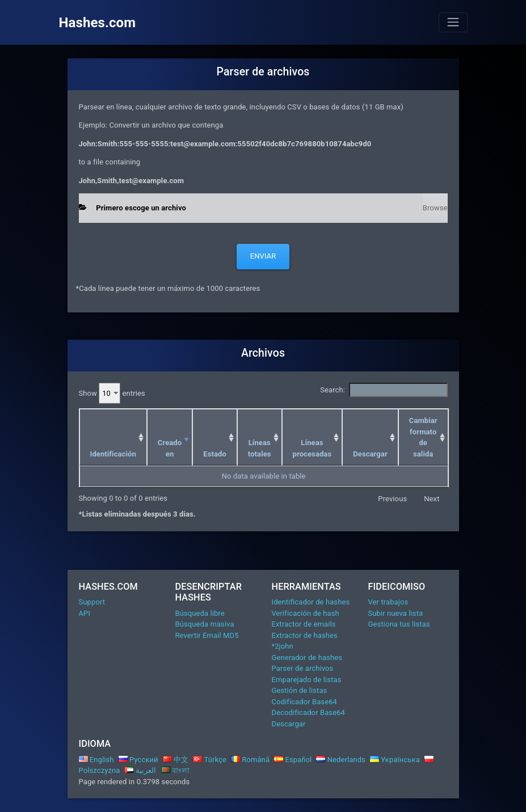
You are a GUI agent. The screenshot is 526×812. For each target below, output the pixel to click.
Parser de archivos (303, 668)
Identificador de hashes (311, 602)
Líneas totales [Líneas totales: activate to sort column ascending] (260, 448)
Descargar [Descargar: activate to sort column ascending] (370, 454)
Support (92, 602)
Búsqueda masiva (205, 624)
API (85, 613)
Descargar (289, 724)
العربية (140, 770)
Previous (392, 499)
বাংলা (176, 770)
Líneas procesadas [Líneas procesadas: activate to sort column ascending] (312, 448)
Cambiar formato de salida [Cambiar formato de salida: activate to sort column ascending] (423, 437)
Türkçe (210, 760)
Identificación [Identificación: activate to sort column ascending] (113, 454)
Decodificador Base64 (308, 712)
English (96, 760)
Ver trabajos (388, 602)
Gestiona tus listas (399, 624)
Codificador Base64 (305, 702)
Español (293, 760)
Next (432, 499)
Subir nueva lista (396, 613)
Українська (395, 760)
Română (250, 760)
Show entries (112, 394)
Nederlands (341, 760)
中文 (176, 760)
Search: (384, 390)
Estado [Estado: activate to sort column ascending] (215, 454)
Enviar (263, 256)
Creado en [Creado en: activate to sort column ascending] (170, 448)
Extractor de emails (304, 624)
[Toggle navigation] (453, 22)
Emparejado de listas (307, 680)
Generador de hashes (307, 657)
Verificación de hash (306, 613)
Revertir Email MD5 (207, 635)
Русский (138, 760)
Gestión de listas (300, 690)
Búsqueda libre (200, 613)
